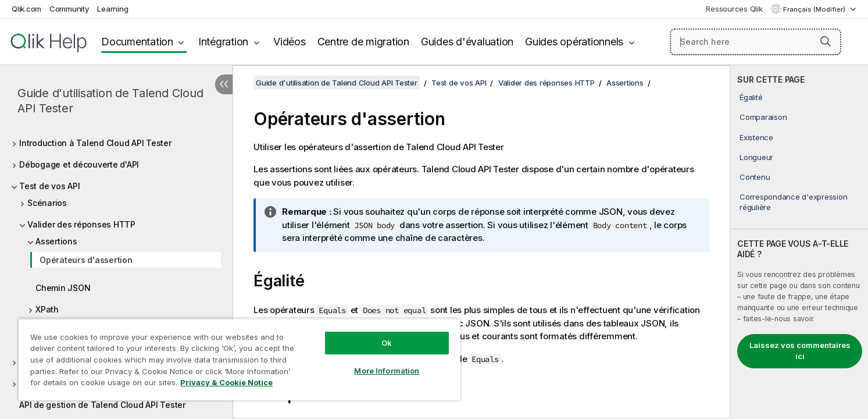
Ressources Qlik (734, 9)
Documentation (137, 42)
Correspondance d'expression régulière (793, 202)
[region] (240, 359)
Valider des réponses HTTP (81, 224)
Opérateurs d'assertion (86, 260)
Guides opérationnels (574, 42)
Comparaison (763, 117)
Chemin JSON (63, 288)
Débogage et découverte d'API (79, 164)
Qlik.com (26, 9)
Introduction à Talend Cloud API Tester (95, 143)
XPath (47, 309)
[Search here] (756, 42)
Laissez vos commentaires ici (800, 351)
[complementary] (799, 242)
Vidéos (290, 42)
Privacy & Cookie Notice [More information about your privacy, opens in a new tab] (226, 382)
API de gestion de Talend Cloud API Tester (102, 405)
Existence (756, 137)
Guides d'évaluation (467, 42)
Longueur (756, 157)
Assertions (56, 241)
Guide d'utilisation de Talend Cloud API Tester (110, 101)
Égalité (751, 97)
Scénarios (47, 203)
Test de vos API (49, 186)
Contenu (755, 177)
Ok (387, 343)
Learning (112, 9)
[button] (826, 41)
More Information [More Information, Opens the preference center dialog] (387, 371)
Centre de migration (363, 42)
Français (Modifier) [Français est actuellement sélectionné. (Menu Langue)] (815, 9)
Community (69, 9)
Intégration (223, 42)
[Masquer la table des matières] (224, 84)
